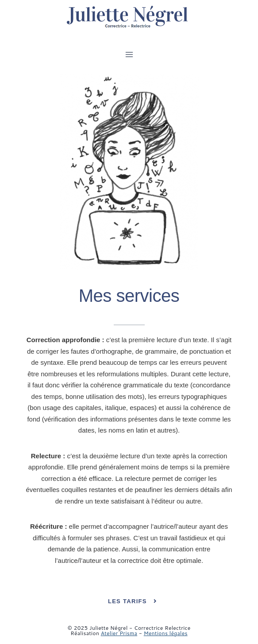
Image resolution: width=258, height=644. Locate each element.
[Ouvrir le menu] (129, 54)
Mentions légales (166, 633)
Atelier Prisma (119, 633)
